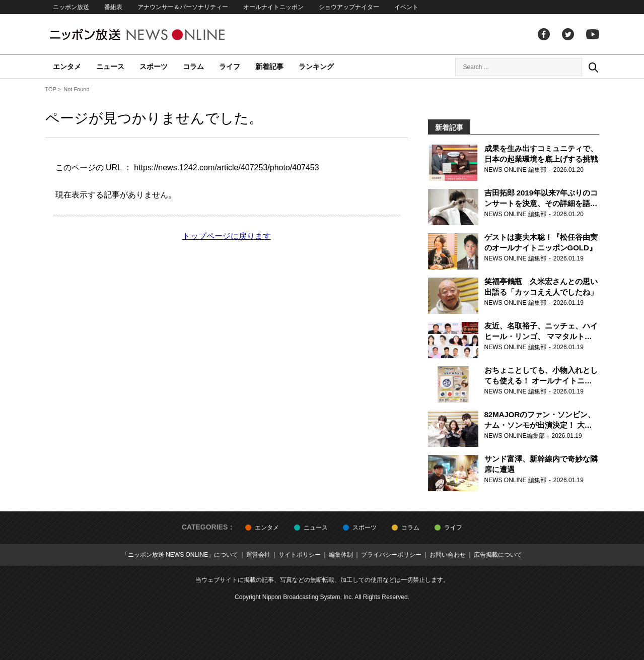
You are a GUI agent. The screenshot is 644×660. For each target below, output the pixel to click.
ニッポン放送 (71, 7)
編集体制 (341, 555)
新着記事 (269, 67)
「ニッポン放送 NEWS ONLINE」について (180, 555)
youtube (593, 34)
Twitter (568, 34)
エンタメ (67, 67)
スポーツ (154, 67)
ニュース (110, 67)
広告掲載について (498, 555)
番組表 (113, 7)
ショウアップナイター (349, 7)
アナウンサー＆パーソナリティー (183, 7)
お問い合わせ (448, 555)
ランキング (316, 67)
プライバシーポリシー (391, 555)
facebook (544, 34)
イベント (406, 7)
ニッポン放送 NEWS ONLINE (156, 35)
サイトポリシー (300, 555)
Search (593, 67)
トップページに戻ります (227, 236)
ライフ (230, 67)
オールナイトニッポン (273, 7)
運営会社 (258, 555)
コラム (193, 67)
